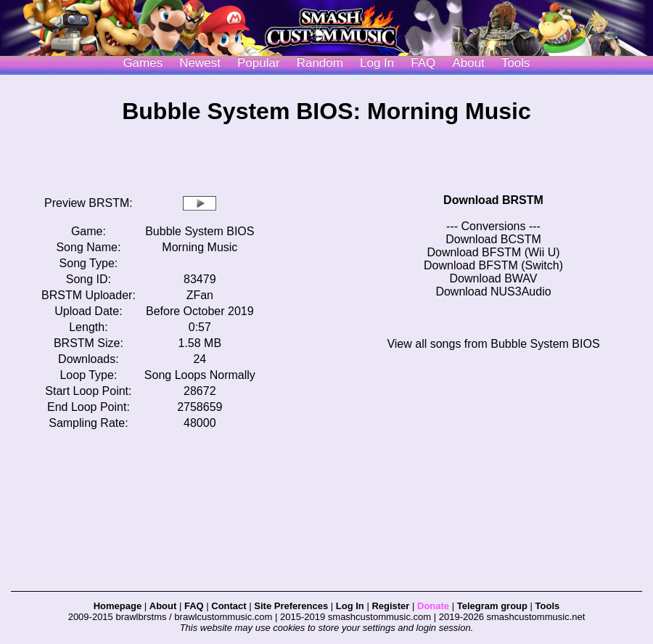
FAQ (423, 63)
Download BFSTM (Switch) (493, 265)
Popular (259, 63)
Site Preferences (291, 606)
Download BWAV (494, 278)
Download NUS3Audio (493, 292)
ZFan (200, 295)
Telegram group (492, 606)
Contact (229, 606)
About (468, 63)
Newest (200, 63)
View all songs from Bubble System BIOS (493, 344)
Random (320, 63)
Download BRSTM (493, 200)
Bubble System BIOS (200, 231)
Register (390, 606)
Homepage (118, 606)
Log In (350, 606)
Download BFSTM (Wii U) (493, 252)
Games (143, 63)
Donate (433, 606)
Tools (516, 63)
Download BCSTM (493, 239)
